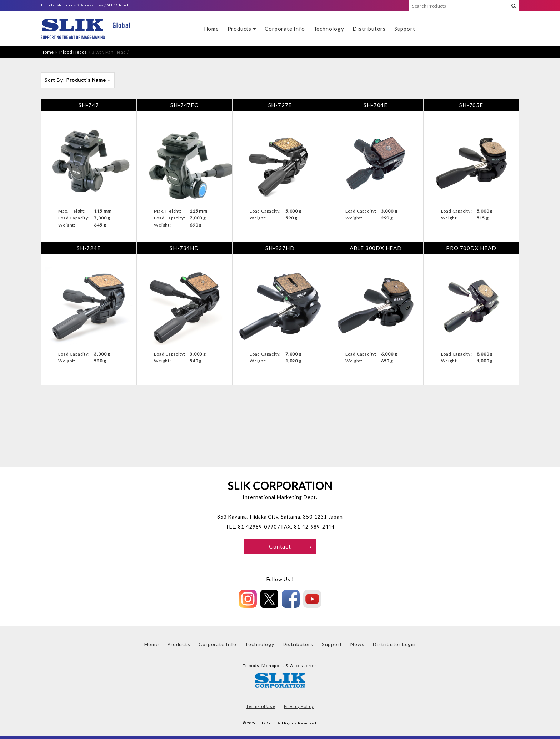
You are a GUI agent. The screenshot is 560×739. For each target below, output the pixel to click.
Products (242, 29)
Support (405, 29)
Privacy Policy (299, 706)
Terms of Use (261, 706)
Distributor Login (394, 644)
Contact (291, 546)
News (357, 644)
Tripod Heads (73, 52)
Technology (329, 29)
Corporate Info (285, 29)
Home (211, 29)
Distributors (369, 29)
